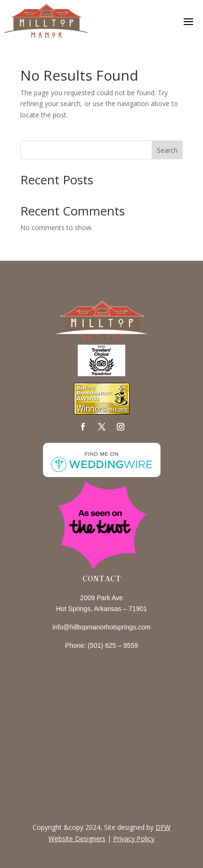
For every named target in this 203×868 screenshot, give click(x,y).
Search (167, 150)
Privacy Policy (134, 839)
